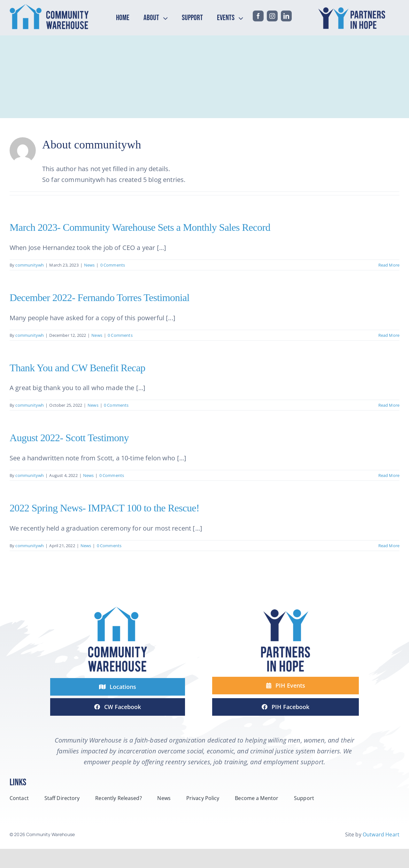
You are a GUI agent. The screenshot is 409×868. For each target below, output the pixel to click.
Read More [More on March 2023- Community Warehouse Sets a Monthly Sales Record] (389, 265)
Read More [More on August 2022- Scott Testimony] (389, 475)
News (89, 265)
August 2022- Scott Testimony (69, 438)
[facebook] (258, 16)
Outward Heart (381, 834)
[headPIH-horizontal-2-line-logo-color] (353, 7)
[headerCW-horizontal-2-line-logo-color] (49, 7)
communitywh (30, 265)
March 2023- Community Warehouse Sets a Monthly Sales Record (140, 227)
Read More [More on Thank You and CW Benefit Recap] (389, 405)
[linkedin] (286, 16)
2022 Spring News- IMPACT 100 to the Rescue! (104, 508)
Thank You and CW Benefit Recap (77, 368)
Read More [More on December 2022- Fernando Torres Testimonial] (389, 335)
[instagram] (272, 16)
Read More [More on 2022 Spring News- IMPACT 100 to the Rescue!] (389, 546)
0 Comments (113, 265)
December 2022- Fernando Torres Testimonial (100, 298)
